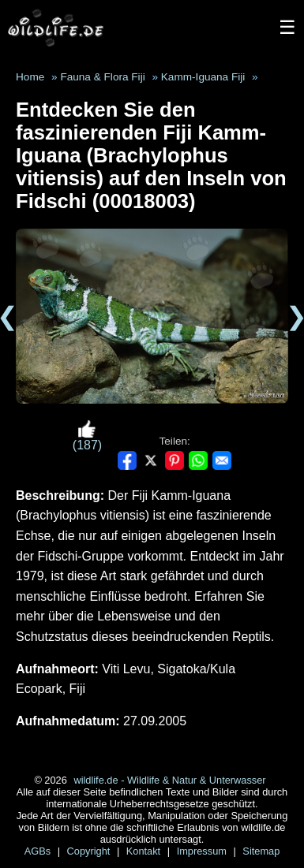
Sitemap (261, 851)
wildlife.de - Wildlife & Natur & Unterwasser (169, 780)
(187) (87, 436)
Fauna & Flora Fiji (102, 77)
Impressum (203, 851)
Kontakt (145, 851)
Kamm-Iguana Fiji (203, 77)
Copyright (90, 851)
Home (30, 77)
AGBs (39, 851)
